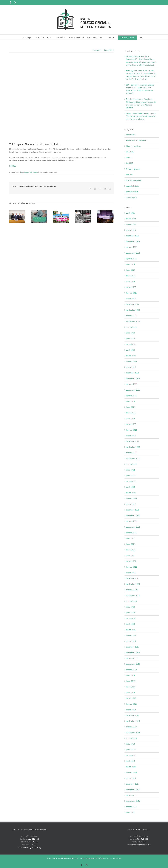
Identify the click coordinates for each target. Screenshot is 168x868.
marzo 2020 (131, 630)
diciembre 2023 (133, 373)
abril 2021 (130, 555)
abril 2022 (130, 487)
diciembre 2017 (133, 784)
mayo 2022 (131, 481)
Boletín (129, 157)
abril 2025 (130, 281)
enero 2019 (131, 710)
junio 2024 (131, 338)
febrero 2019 (132, 704)
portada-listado (33, 172)
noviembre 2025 (133, 241)
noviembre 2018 (133, 721)
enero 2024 (131, 367)
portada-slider (132, 192)
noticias (24, 172)
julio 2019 (130, 675)
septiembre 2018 (133, 732)
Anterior (98, 50)
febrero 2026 (132, 224)
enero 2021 (131, 573)
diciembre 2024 (133, 304)
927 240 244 (32, 842)
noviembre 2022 (133, 447)
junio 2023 (131, 407)
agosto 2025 (131, 259)
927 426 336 (141, 842)
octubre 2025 (132, 247)
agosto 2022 (131, 464)
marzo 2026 (131, 219)
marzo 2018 (131, 767)
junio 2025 (131, 270)
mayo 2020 (131, 618)
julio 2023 (130, 401)
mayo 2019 (131, 687)
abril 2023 (130, 418)
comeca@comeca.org (32, 847)
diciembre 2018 (133, 715)
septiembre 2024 (133, 321)
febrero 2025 (132, 293)
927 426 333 (143, 839)
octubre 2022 (132, 453)
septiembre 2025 (133, 253)
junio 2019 (131, 681)
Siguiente (108, 50)
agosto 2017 (131, 807)
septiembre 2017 (133, 801)
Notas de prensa (133, 169)
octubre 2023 (132, 384)
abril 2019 (130, 692)
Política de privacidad (88, 858)
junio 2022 (131, 476)
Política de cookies (104, 858)
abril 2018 (130, 761)
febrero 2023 (132, 430)
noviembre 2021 (133, 515)
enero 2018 (131, 778)
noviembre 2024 (133, 310)
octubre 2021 (132, 521)
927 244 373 (31, 845)
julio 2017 (130, 812)
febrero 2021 (132, 567)
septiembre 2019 (133, 664)
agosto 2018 (131, 738)
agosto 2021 (131, 533)
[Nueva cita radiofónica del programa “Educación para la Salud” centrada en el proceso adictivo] (83, 212)
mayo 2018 (131, 755)
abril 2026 (130, 213)
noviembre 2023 (133, 378)
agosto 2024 (131, 327)
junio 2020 (131, 613)
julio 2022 (130, 470)
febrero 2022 (132, 498)
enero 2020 (131, 641)
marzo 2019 (131, 698)
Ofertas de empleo (134, 180)
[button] (141, 37)
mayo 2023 (131, 413)
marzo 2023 (131, 424)
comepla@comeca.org (141, 845)
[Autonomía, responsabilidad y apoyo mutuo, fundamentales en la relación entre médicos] (105, 212)
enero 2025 (131, 299)
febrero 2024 (132, 361)
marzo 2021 (131, 561)
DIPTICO (13, 166)
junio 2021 (131, 544)
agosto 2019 (131, 670)
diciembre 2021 (133, 510)
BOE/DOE (130, 152)
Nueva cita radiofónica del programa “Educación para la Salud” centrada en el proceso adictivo (141, 116)
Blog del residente (134, 146)
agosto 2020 (131, 601)
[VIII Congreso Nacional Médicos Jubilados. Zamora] (61, 99)
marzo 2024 (131, 356)
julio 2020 (130, 607)
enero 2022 (131, 504)
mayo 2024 (131, 344)
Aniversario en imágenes (136, 140)
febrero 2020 (132, 635)
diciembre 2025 (133, 236)
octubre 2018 (132, 727)
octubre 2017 (132, 795)
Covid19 (130, 163)
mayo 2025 (131, 276)
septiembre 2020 (133, 595)
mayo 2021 (131, 550)
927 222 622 (33, 839)
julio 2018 (130, 744)
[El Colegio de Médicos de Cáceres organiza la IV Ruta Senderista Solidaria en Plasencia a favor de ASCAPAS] (61, 212)
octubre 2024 (132, 316)
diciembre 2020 (133, 578)
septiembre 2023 (133, 390)
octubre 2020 (132, 590)
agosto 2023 (131, 396)
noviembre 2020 (133, 584)
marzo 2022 (131, 493)
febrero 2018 (132, 772)
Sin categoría (132, 197)
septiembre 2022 (133, 458)
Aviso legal (117, 858)
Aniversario (131, 135)
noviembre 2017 (133, 790)
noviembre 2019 (133, 653)
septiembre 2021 (133, 527)
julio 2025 (130, 264)
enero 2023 (131, 436)
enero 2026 (131, 230)
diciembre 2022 (133, 441)
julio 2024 (130, 333)
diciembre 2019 (133, 647)
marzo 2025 (131, 287)
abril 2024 (130, 350)
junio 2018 (131, 750)
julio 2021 (130, 538)
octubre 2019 (132, 658)
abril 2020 (130, 624)
